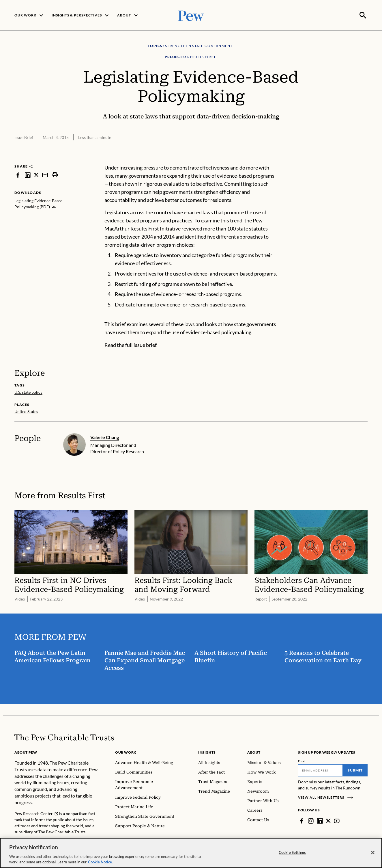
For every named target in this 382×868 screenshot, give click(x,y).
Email (302, 761)
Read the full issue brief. (131, 344)
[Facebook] (302, 820)
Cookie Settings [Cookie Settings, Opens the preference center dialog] (292, 852)
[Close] (373, 853)
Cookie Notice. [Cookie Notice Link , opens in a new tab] (100, 862)
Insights (207, 752)
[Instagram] (311, 820)
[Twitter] (328, 820)
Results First (82, 495)
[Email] (320, 770)
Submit (355, 770)
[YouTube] (337, 820)
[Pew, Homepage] (191, 15)
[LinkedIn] (320, 820)
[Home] (64, 737)
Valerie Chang (105, 437)
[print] (55, 174)
